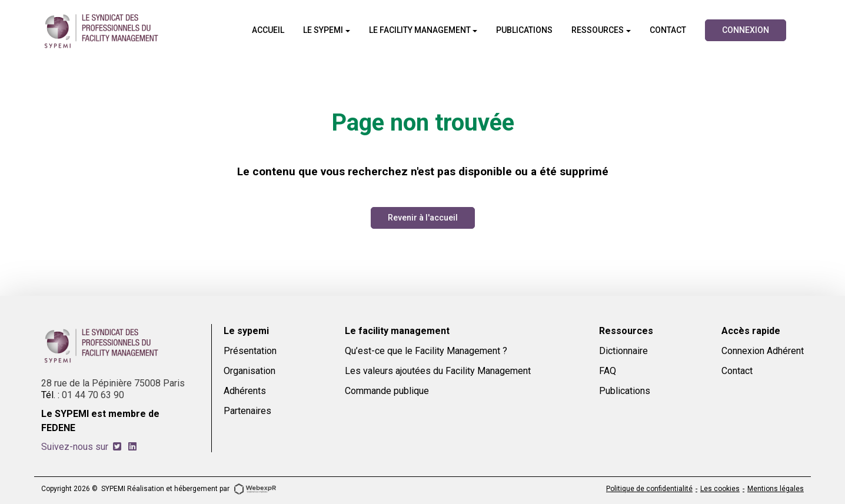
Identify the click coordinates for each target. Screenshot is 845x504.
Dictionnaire (623, 351)
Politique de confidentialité (649, 489)
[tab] (117, 447)
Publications (625, 391)
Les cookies (720, 489)
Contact (737, 371)
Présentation (250, 351)
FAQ (608, 371)
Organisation (249, 371)
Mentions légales (776, 489)
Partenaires (247, 411)
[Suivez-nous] (117, 447)
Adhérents (245, 391)
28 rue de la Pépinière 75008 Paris (113, 383)
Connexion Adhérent (763, 351)
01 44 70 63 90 (93, 395)
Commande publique (387, 391)
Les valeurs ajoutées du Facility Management (438, 371)
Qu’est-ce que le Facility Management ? (426, 351)
